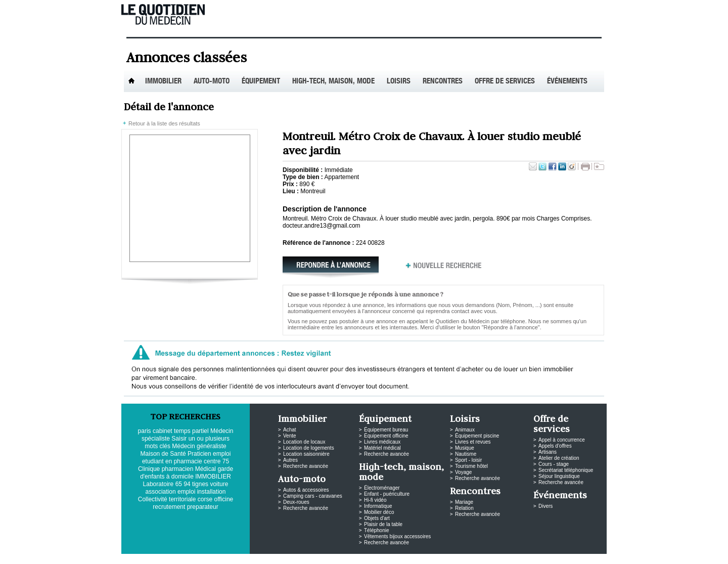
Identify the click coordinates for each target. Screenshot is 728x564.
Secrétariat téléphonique (566, 470)
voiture (219, 484)
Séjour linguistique (559, 476)
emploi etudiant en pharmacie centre (186, 458)
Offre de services (505, 82)
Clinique (149, 469)
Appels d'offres (555, 446)
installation (212, 492)
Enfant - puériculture (387, 494)
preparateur (203, 507)
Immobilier (163, 82)
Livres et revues (473, 442)
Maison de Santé (163, 454)
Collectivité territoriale (167, 499)
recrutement (169, 507)
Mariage (464, 502)
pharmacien (178, 469)
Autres (290, 460)
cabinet (163, 431)
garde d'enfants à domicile (187, 473)
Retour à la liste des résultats (164, 123)
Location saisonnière (306, 454)
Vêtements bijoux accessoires (397, 536)
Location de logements (309, 448)
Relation (464, 508)
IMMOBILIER (213, 476)
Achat (290, 430)
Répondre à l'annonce (334, 268)
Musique (465, 448)
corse (205, 499)
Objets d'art (377, 518)
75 (226, 461)
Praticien (199, 454)
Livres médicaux (382, 442)
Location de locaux (304, 442)
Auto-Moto (212, 82)
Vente (290, 436)
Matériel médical (382, 448)
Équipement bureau (386, 430)
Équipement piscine (477, 436)
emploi (186, 492)
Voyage (463, 472)
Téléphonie (376, 530)
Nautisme (466, 454)
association (161, 492)
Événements (567, 82)
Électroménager (382, 488)
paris (145, 431)
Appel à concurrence (562, 440)
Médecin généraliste (199, 446)
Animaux (465, 430)
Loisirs (399, 82)
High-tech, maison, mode (333, 82)
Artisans (548, 452)
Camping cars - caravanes (313, 496)
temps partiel (191, 431)
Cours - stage (554, 464)
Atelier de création (559, 458)
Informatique (378, 506)
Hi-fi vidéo (375, 500)
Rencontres (443, 82)
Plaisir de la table (383, 524)
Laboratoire (158, 484)
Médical (206, 469)
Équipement (261, 82)
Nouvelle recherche (444, 268)
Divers (545, 506)
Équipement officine (386, 436)
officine (223, 499)
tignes (200, 484)
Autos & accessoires (306, 490)
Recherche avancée (306, 466)
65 (179, 484)
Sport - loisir (468, 460)
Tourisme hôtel (471, 466)
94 (187, 484)
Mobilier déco (379, 512)
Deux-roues (296, 502)
